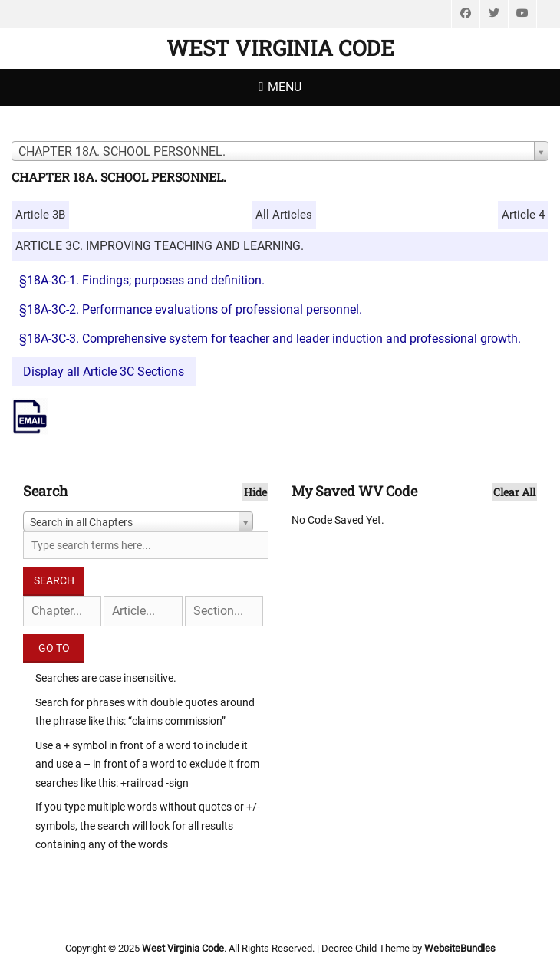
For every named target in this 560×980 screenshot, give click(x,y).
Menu (285, 87)
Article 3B (40, 215)
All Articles (284, 215)
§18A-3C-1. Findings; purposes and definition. (142, 280)
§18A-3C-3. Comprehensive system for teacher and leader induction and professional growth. (270, 339)
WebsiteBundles (460, 948)
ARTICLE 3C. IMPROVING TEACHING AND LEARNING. (160, 246)
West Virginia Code (280, 48)
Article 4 (523, 215)
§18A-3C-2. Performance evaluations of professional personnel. (191, 309)
